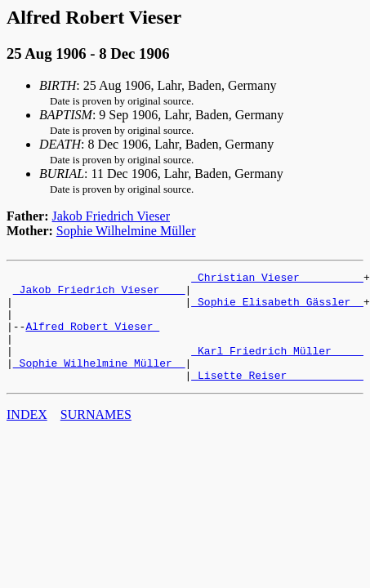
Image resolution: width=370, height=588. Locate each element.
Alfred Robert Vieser (92, 338)
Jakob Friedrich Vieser (111, 216)
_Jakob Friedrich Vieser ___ (99, 294)
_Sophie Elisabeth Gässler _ (277, 309)
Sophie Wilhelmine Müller (126, 231)
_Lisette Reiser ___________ (277, 397)
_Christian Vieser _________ (277, 279)
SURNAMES (96, 437)
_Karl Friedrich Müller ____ (277, 367)
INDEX (27, 437)
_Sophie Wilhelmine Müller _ (99, 382)
